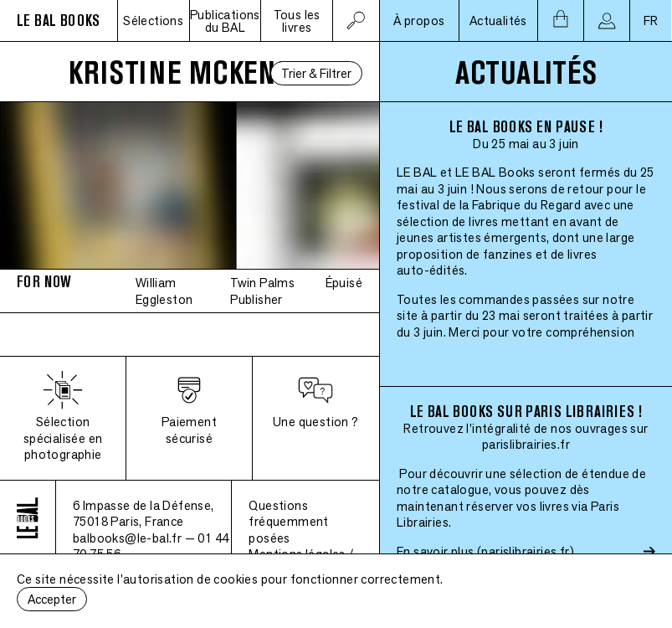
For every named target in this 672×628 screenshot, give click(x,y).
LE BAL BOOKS (59, 21)
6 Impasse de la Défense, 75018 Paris (144, 514)
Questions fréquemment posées (288, 522)
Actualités (498, 21)
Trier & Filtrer (316, 73)
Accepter (52, 599)
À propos (419, 21)
